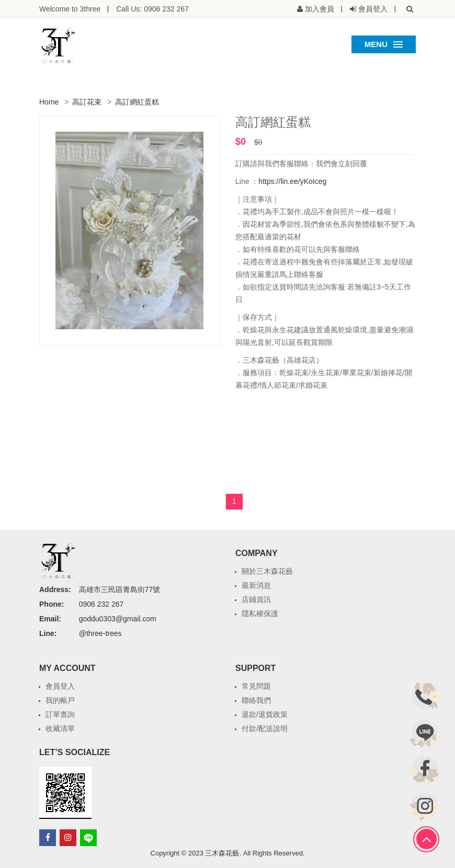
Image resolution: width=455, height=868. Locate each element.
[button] (409, 9)
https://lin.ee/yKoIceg (292, 181)
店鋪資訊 (256, 599)
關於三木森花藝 (267, 571)
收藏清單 (60, 728)
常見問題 (256, 686)
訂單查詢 (60, 714)
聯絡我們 (256, 700)
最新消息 (256, 585)
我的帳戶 (60, 700)
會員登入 (60, 686)
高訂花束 (87, 102)
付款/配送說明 (265, 728)
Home (49, 102)
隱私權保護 (260, 614)
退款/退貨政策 (265, 714)
